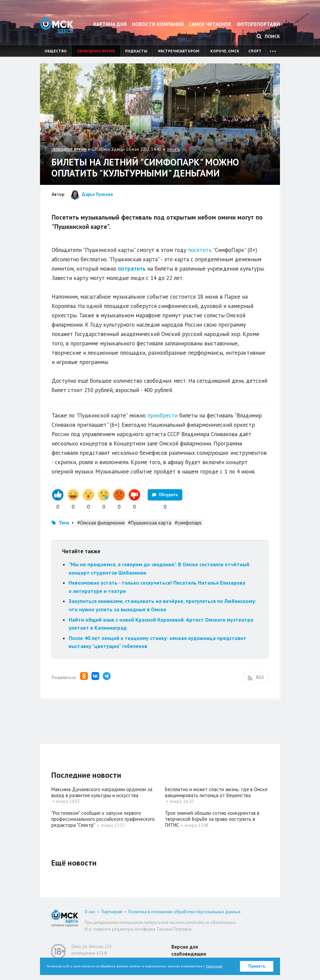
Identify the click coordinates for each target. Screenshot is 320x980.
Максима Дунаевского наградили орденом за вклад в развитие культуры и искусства (102, 792)
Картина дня (110, 24)
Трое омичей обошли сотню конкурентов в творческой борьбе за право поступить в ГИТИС (212, 819)
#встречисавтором (179, 51)
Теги (64, 523)
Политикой (214, 966)
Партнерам (112, 912)
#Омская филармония (101, 523)
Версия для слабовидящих (189, 950)
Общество (55, 51)
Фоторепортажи (258, 24)
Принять (257, 966)
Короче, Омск (225, 51)
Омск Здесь (57, 25)
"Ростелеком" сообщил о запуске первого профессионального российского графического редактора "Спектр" (103, 819)
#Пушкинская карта (150, 523)
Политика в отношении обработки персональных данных (184, 912)
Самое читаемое (210, 24)
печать (173, 149)
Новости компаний (158, 24)
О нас (90, 912)
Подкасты (136, 51)
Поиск (268, 36)
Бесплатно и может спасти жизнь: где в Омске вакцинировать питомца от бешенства (216, 792)
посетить (200, 250)
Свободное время (96, 51)
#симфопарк (188, 523)
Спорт (255, 51)
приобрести (162, 415)
